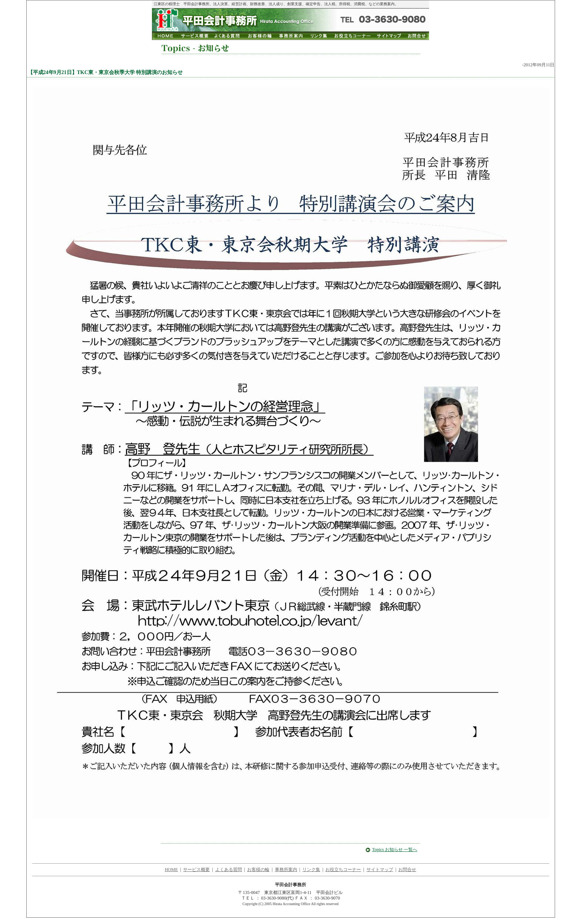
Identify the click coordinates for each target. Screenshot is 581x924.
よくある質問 (229, 870)
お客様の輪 (258, 870)
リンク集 (311, 870)
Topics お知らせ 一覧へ (391, 850)
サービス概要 (196, 870)
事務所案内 (286, 870)
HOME (171, 870)
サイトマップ (380, 870)
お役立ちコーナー (343, 870)
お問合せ (407, 870)
